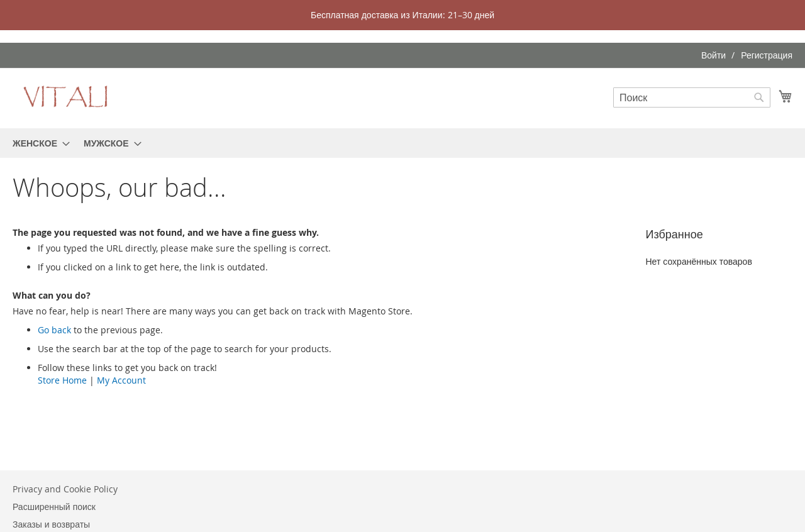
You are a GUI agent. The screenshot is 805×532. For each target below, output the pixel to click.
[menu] (402, 143)
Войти (713, 55)
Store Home (62, 380)
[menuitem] (37, 143)
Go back (54, 330)
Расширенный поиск (54, 507)
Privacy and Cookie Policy (65, 489)
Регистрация (767, 55)
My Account (121, 380)
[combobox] (692, 97)
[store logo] (66, 97)
